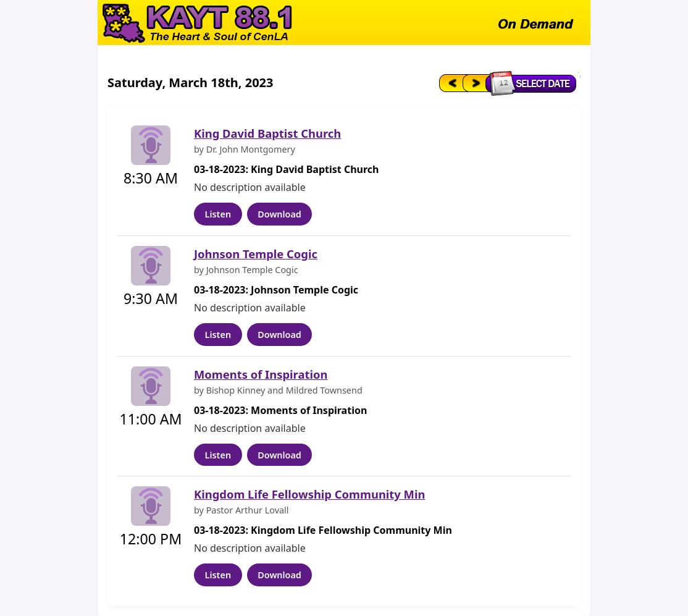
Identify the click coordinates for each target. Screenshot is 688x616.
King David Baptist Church (267, 133)
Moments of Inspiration (261, 374)
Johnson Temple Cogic (256, 254)
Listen (218, 214)
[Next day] (475, 83)
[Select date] (534, 83)
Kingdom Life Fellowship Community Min (309, 494)
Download (279, 214)
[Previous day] (450, 83)
